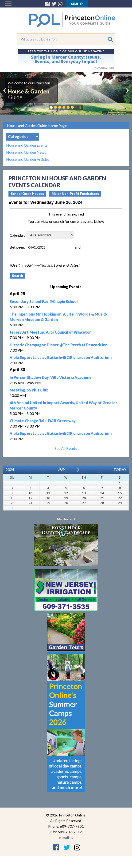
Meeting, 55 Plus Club (29, 390)
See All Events (66, 448)
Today (120, 469)
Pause (79, 107)
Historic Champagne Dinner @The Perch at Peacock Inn (58, 345)
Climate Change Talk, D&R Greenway (43, 421)
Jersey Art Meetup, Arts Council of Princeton (50, 332)
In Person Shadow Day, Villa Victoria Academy (50, 377)
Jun (62, 469)
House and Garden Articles (28, 159)
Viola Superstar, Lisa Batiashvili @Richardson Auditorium (61, 357)
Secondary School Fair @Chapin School (44, 301)
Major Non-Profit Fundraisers (75, 194)
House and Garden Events (27, 145)
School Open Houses (27, 194)
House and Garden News (26, 152)
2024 (10, 469)
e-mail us (66, 838)
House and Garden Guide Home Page (37, 125)
